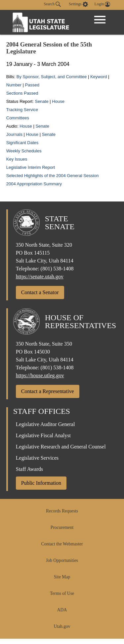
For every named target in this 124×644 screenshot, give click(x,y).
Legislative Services (37, 458)
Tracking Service (22, 110)
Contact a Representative (48, 391)
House (58, 101)
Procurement (62, 527)
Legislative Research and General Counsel (61, 447)
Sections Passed (22, 93)
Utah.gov (62, 626)
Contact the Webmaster (62, 544)
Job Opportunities (62, 560)
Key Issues (17, 159)
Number (14, 85)
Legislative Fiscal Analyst (43, 435)
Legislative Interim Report (31, 167)
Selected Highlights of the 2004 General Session (53, 176)
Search (52, 4)
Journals (15, 134)
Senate (41, 101)
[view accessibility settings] (78, 4)
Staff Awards (29, 469)
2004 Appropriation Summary (34, 184)
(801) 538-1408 (57, 269)
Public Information (41, 483)
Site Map (62, 577)
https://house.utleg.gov (40, 375)
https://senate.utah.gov (40, 276)
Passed (32, 85)
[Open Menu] (100, 20)
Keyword (99, 77)
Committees (18, 118)
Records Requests (62, 511)
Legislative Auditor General (45, 424)
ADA (62, 610)
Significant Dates (22, 143)
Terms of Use (62, 593)
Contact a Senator (40, 292)
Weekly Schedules (24, 151)
